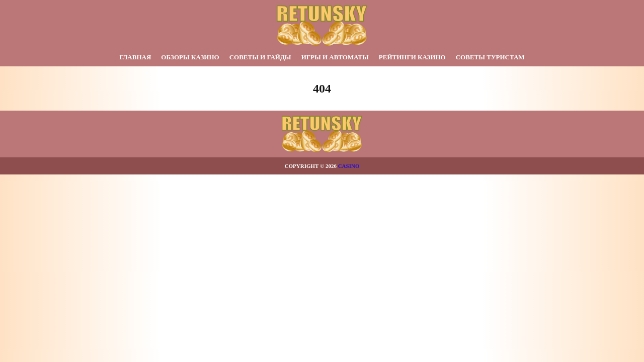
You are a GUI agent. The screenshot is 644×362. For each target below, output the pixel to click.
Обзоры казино (190, 57)
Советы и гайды (260, 57)
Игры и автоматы (335, 57)
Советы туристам (490, 57)
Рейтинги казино (412, 57)
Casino (349, 166)
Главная (135, 57)
